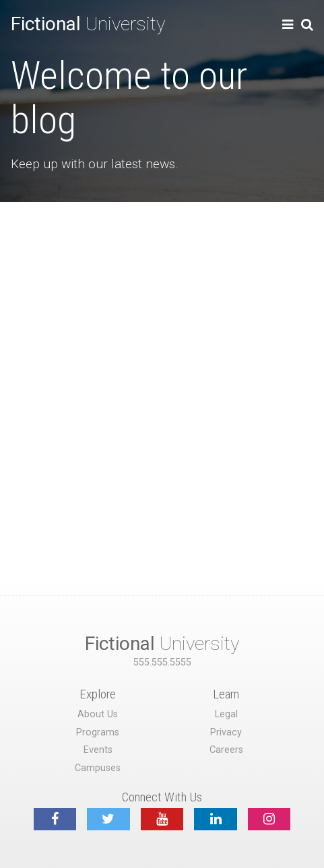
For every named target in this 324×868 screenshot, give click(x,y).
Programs (98, 732)
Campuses (98, 768)
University (88, 24)
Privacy (226, 732)
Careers (226, 750)
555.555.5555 (162, 662)
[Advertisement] (162, 370)
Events (98, 750)
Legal (226, 714)
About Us (98, 714)
